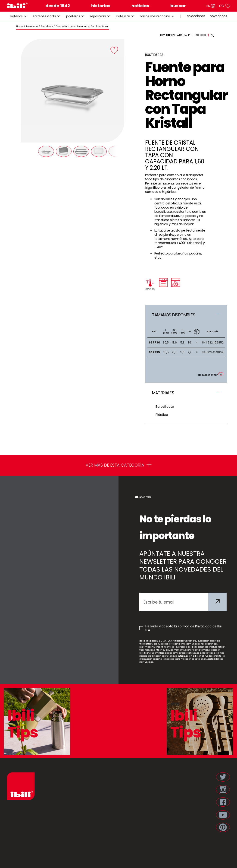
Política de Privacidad (195, 626)
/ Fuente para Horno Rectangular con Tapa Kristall (81, 26)
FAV (225, 6)
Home (20, 26)
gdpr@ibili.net (169, 656)
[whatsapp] (183, 35)
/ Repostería (30, 26)
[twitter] (212, 35)
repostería (100, 16)
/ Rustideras (45, 26)
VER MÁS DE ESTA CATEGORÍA (119, 466)
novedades (218, 16)
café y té (125, 16)
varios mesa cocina (157, 16)
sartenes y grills (46, 16)
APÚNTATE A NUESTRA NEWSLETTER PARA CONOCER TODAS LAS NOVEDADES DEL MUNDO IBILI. (183, 565)
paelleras (75, 16)
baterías (18, 16)
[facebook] (200, 35)
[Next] (116, 151)
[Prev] (29, 151)
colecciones (196, 16)
